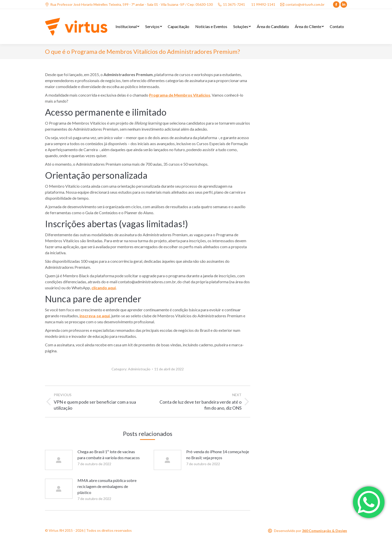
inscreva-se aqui (95, 316)
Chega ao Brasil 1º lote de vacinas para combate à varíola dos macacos (109, 455)
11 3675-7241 (231, 4)
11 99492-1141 (263, 4)
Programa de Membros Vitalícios (180, 95)
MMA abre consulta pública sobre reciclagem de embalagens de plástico (107, 486)
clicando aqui (104, 288)
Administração (139, 369)
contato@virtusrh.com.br (302, 4)
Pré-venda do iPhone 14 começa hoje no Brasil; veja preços (218, 455)
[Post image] (59, 460)
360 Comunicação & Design (324, 531)
